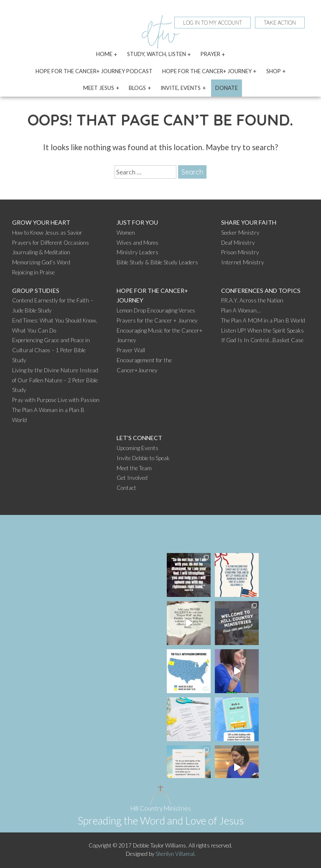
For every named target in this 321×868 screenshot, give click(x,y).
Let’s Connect (139, 438)
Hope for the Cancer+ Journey (207, 71)
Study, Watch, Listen (157, 54)
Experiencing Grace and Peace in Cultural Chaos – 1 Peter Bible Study (51, 350)
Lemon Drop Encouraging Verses (156, 310)
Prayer (210, 54)
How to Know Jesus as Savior (47, 233)
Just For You (137, 222)
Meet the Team (134, 468)
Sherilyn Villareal (175, 854)
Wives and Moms (138, 243)
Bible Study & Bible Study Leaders (157, 262)
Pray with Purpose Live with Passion (56, 400)
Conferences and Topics (261, 291)
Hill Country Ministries (161, 808)
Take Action (280, 23)
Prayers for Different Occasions (51, 243)
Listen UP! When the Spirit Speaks (262, 330)
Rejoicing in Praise (33, 272)
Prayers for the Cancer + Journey (157, 320)
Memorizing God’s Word (41, 262)
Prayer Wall (131, 350)
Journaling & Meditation (41, 252)
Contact (126, 488)
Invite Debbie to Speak (143, 458)
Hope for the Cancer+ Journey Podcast (94, 71)
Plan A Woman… (241, 310)
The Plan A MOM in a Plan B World (263, 320)
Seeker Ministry (240, 233)
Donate (227, 88)
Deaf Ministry (238, 243)
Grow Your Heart (41, 222)
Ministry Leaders (138, 252)
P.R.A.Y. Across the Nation (252, 300)
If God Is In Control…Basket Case (262, 340)
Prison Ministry (240, 252)
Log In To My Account (213, 23)
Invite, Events (181, 88)
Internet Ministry (243, 262)
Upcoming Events (138, 448)
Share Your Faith (249, 222)
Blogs (137, 88)
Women (126, 233)
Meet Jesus (99, 88)
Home (104, 54)
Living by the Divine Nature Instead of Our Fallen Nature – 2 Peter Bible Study (55, 380)
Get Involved (132, 478)
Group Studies (36, 291)
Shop (274, 71)
